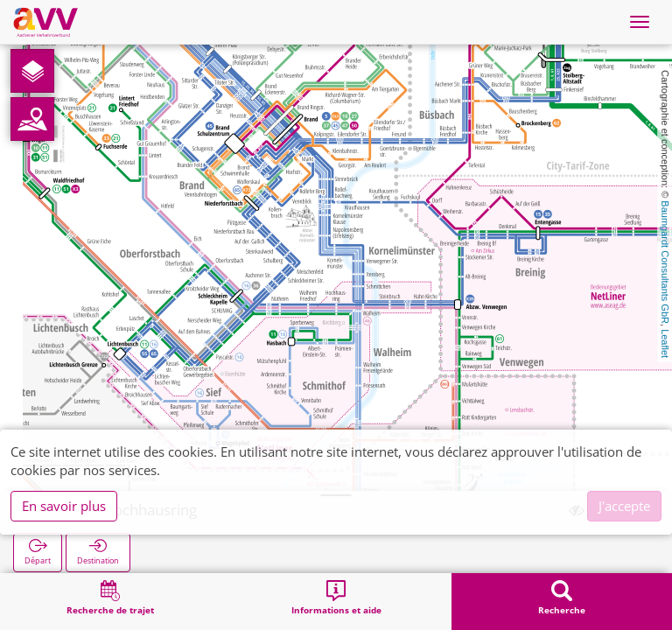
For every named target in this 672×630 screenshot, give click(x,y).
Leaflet (665, 343)
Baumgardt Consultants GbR (665, 262)
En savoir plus (64, 506)
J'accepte (624, 506)
